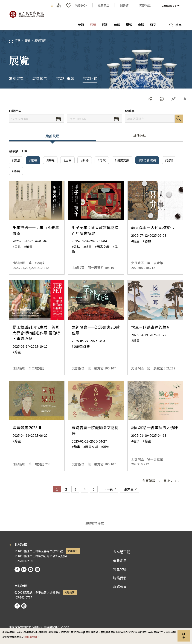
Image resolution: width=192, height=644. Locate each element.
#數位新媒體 (147, 160)
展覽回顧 (40, 41)
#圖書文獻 (122, 160)
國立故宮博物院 (27, 14)
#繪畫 (33, 160)
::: (52, 5)
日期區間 (15, 111)
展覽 (27, 41)
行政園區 (62, 556)
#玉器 (67, 160)
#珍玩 (102, 160)
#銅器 (85, 160)
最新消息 (120, 560)
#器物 (169, 160)
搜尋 (179, 119)
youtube (31, 569)
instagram (24, 569)
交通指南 (72, 551)
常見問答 (120, 569)
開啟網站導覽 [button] (94, 523)
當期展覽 (16, 78)
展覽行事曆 (65, 78)
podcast (37, 569)
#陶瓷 (50, 160)
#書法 (16, 160)
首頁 (17, 41)
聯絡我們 (120, 578)
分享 (150, 99)
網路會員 (120, 586)
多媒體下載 (122, 552)
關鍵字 (130, 111)
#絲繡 (16, 171)
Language (169, 5)
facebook (17, 569)
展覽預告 (40, 78)
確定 (184, 636)
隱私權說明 (31, 637)
